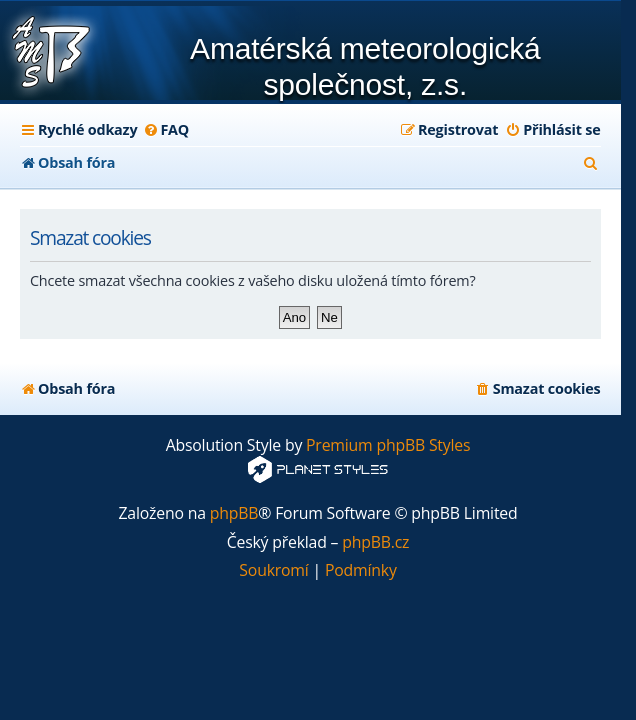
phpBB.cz (375, 542)
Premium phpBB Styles (388, 445)
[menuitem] (165, 130)
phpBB (234, 513)
